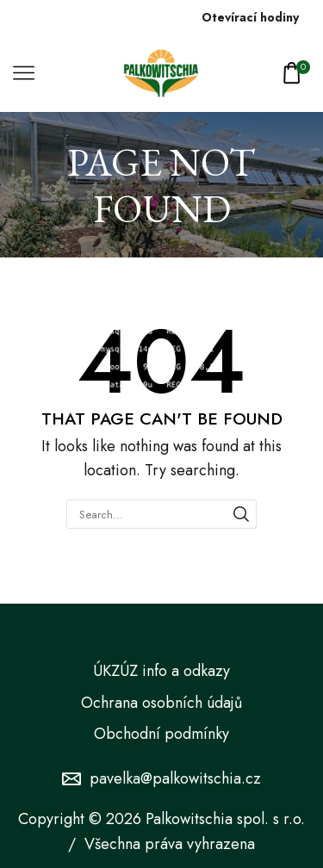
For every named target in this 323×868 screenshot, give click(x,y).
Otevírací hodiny (250, 17)
